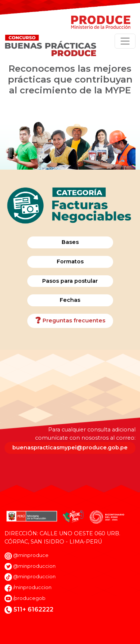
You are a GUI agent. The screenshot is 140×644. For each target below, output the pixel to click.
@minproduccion (34, 566)
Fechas (70, 300)
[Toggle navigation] (125, 41)
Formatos (70, 261)
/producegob (29, 598)
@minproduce (31, 555)
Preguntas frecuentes (70, 321)
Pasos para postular (70, 281)
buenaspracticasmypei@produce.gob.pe (70, 448)
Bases (70, 242)
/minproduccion (32, 587)
